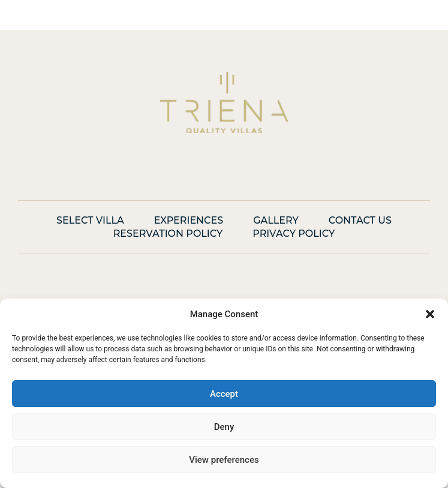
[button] (430, 314)
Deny (224, 427)
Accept (224, 394)
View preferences (224, 460)
